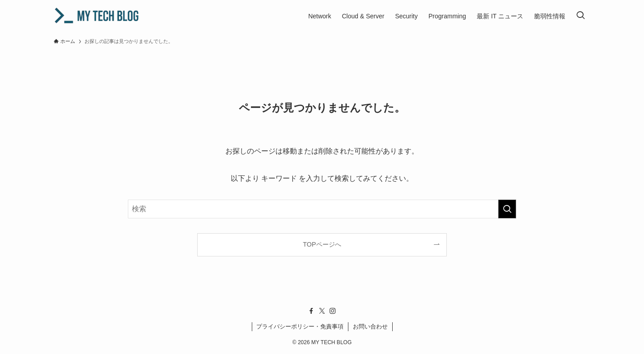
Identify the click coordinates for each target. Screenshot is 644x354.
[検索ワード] (322, 209)
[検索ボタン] (580, 16)
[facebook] (311, 311)
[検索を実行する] (507, 209)
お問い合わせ (370, 326)
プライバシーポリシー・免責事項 (300, 326)
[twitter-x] (322, 311)
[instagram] (333, 311)
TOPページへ (322, 244)
